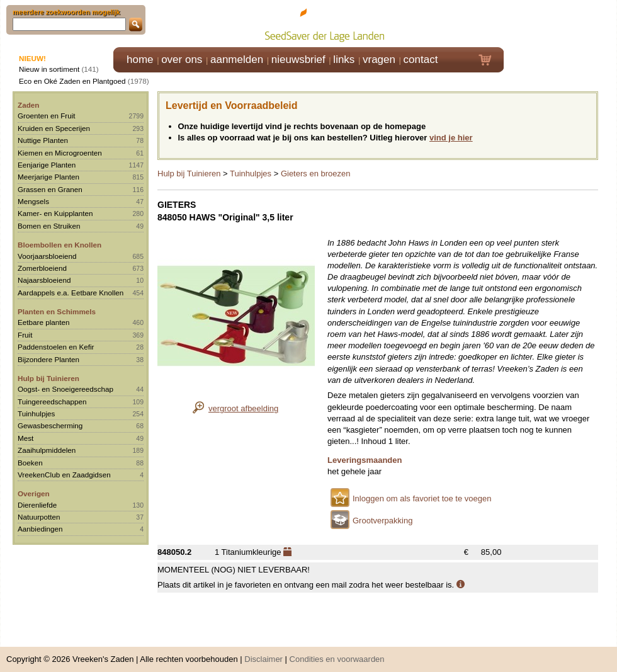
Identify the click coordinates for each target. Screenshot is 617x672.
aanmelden (237, 60)
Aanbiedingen (40, 529)
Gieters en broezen (316, 174)
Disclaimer (263, 653)
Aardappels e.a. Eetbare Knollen (71, 293)
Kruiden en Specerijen (54, 128)
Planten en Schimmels (57, 311)
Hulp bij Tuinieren (48, 378)
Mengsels (33, 201)
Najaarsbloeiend (44, 280)
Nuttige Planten (43, 140)
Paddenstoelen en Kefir (56, 347)
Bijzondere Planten (48, 359)
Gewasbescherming (50, 425)
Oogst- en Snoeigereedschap (65, 389)
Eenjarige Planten (47, 165)
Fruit (25, 335)
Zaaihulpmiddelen (47, 450)
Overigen (34, 493)
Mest (25, 438)
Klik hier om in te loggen (561, 23)
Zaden (28, 105)
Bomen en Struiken (49, 226)
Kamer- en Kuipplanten (55, 213)
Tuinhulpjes (36, 413)
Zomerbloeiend (42, 268)
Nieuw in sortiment (49, 69)
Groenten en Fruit (47, 116)
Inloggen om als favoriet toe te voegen (422, 498)
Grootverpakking (382, 521)
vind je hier (451, 138)
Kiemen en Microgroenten (60, 153)
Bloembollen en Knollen (59, 245)
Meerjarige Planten (48, 177)
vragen (379, 60)
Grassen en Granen (50, 189)
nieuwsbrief (298, 60)
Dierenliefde (37, 505)
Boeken (30, 463)
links (344, 60)
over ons (182, 60)
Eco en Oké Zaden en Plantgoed (72, 81)
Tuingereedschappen (52, 401)
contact (421, 60)
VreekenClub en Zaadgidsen (64, 475)
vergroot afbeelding (243, 408)
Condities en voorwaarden (337, 653)
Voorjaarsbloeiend (47, 256)
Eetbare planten (44, 322)
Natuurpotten (39, 517)
